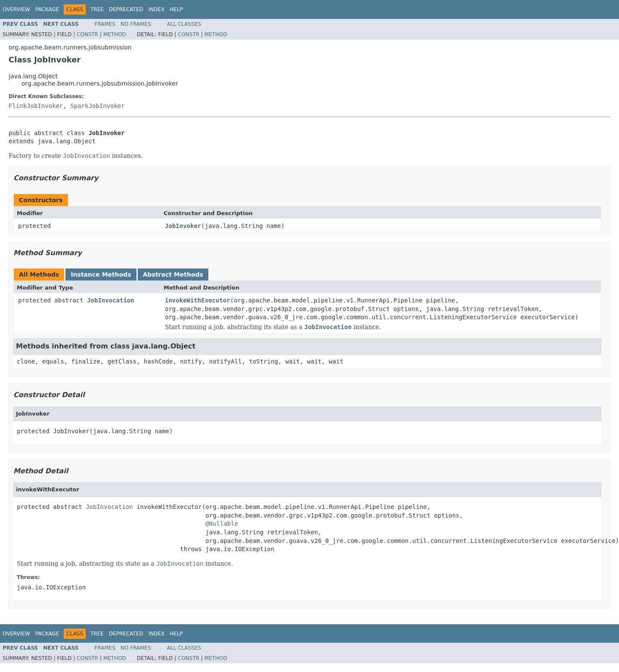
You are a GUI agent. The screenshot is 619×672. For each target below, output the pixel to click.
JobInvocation (111, 300)
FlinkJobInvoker (36, 106)
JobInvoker (183, 226)
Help (176, 9)
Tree (97, 9)
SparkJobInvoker (97, 106)
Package (47, 9)
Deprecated (126, 9)
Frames (105, 24)
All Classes (184, 24)
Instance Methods (101, 274)
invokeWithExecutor (198, 300)
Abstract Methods (173, 274)
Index (157, 9)
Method (115, 34)
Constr (87, 34)
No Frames (136, 24)
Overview (16, 9)
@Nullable (222, 524)
